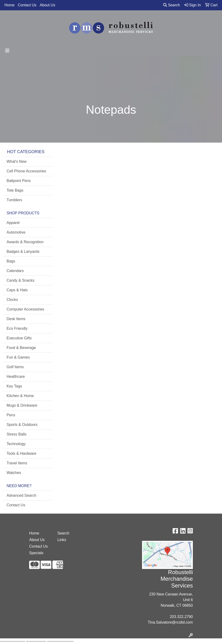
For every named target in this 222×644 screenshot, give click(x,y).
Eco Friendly (17, 328)
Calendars (15, 271)
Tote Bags (15, 190)
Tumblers (14, 200)
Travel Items (17, 463)
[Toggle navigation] (7, 51)
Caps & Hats (17, 290)
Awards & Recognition (25, 242)
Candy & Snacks (20, 280)
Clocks (12, 300)
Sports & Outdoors (22, 425)
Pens (11, 415)
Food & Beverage (21, 348)
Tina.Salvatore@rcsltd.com (170, 622)
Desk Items (16, 319)
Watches (14, 473)
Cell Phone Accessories (26, 171)
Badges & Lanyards (23, 252)
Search (172, 5)
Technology (16, 444)
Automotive (16, 232)
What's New (17, 161)
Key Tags (14, 386)
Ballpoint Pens (19, 181)
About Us (48, 5)
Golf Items (15, 367)
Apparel (13, 223)
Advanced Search (21, 495)
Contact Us (27, 5)
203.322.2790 (181, 617)
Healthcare (16, 377)
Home (10, 5)
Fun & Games (18, 357)
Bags (11, 261)
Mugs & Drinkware (22, 405)
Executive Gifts (19, 338)
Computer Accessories (25, 309)
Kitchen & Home (20, 396)
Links (62, 540)
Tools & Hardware (21, 453)
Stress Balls (16, 434)
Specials (36, 553)
